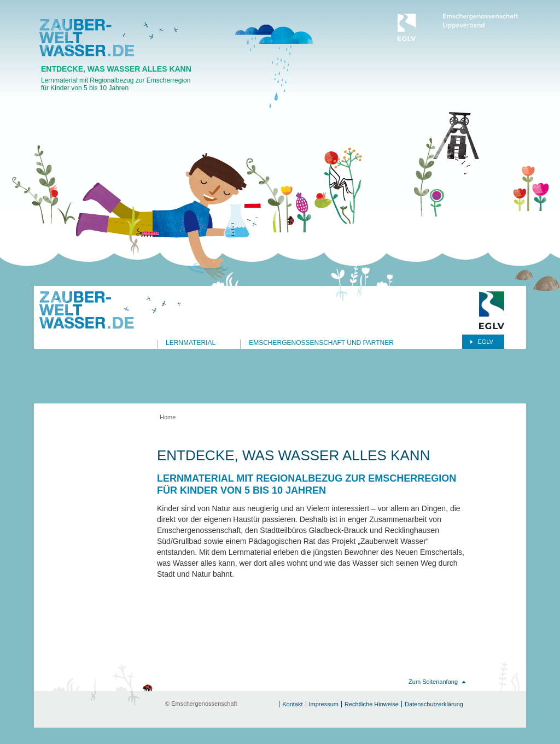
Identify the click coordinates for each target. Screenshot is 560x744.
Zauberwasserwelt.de (87, 38)
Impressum (324, 704)
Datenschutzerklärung (434, 704)
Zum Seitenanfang (433, 682)
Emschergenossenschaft (458, 27)
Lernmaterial (191, 343)
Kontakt (292, 704)
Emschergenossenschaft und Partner (321, 343)
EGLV (485, 342)
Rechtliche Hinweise (372, 704)
